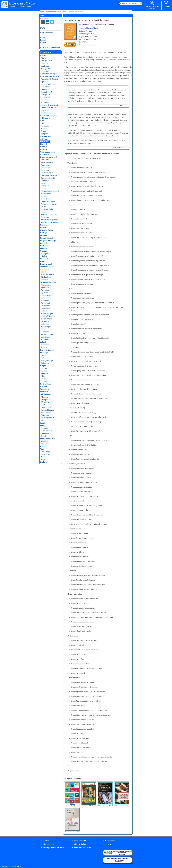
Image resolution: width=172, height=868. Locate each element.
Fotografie (45, 126)
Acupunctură (46, 285)
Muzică (44, 129)
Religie (43, 366)
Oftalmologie (46, 277)
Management (46, 69)
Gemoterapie (46, 303)
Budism (44, 368)
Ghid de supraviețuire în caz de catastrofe (72, 806)
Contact (46, 841)
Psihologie (44, 353)
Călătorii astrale (47, 402)
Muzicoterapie (46, 319)
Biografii (44, 144)
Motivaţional (46, 199)
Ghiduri (43, 251)
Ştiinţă (43, 426)
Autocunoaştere (47, 162)
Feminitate (45, 181)
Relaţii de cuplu (47, 209)
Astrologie (44, 139)
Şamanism (45, 415)
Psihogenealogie (47, 360)
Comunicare (45, 168)
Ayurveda (44, 293)
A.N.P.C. (109, 844)
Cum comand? (80, 841)
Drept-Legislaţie (47, 230)
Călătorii (44, 149)
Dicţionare (44, 225)
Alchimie (44, 397)
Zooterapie (45, 340)
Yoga (42, 449)
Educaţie (44, 235)
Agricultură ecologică (49, 74)
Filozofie (44, 248)
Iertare (43, 183)
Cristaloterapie (46, 295)
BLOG (43, 28)
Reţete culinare (47, 113)
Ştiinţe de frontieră (48, 439)
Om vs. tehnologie (48, 201)
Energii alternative (48, 238)
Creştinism (45, 371)
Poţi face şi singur (47, 350)
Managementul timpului (50, 191)
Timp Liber (45, 444)
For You (89, 31)
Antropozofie (46, 400)
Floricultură (45, 87)
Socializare (45, 217)
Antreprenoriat (46, 61)
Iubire (43, 188)
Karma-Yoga (46, 454)
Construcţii (45, 155)
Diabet (43, 272)
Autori (43, 37)
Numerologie (46, 407)
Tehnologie (44, 441)
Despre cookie (111, 841)
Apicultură (45, 82)
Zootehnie (45, 102)
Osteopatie (45, 321)
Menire (44, 196)
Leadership (45, 66)
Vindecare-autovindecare (50, 222)
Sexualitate (45, 389)
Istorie (43, 261)
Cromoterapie (46, 298)
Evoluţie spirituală (48, 178)
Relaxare (44, 212)
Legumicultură (46, 92)
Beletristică (45, 142)
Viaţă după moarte (48, 418)
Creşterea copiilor (48, 173)
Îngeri (43, 405)
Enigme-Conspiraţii (48, 241)
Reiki (43, 329)
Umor (42, 446)
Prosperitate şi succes (49, 204)
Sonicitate (44, 392)
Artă (42, 121)
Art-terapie (45, 290)
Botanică (44, 147)
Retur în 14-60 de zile (83, 847)
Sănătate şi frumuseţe (49, 214)
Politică (43, 342)
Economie (45, 428)
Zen (42, 420)
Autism (44, 355)
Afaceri (43, 55)
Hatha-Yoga (45, 452)
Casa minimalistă (72, 832)
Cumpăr (71, 45)
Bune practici (46, 254)
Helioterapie (46, 306)
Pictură (44, 131)
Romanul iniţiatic (47, 410)
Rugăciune (45, 332)
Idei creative (45, 259)
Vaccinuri (44, 280)
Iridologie (45, 311)
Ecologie (43, 233)
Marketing (45, 71)
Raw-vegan (45, 110)
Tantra (43, 457)
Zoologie (44, 462)
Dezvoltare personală (49, 157)
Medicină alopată (47, 267)
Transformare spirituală (50, 220)
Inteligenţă (45, 186)
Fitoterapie (45, 300)
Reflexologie (46, 327)
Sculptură (44, 134)
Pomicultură (45, 97)
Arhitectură (45, 118)
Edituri (43, 40)
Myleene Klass (92, 28)
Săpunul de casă (121, 806)
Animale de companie (49, 115)
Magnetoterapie (47, 313)
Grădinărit (45, 89)
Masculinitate (46, 194)
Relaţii (43, 207)
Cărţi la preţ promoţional (50, 47)
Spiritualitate (45, 394)
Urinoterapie (46, 337)
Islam (43, 376)
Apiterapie (45, 287)
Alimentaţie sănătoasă (49, 105)
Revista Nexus (46, 384)
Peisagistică (45, 95)
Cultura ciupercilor (48, 84)
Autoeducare (46, 165)
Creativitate (45, 170)
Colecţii (43, 43)
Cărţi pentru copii (47, 152)
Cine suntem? (48, 844)
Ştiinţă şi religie (47, 381)
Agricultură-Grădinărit (50, 76)
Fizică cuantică (47, 431)
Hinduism (45, 373)
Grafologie (45, 433)
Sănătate (44, 387)
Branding (44, 63)
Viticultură (45, 100)
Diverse (43, 228)
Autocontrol (45, 160)
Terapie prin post (47, 334)
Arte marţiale (46, 136)
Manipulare (45, 345)
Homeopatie (45, 308)
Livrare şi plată (80, 844)
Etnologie (44, 243)
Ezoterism (44, 246)
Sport (42, 423)
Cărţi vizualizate (47, 33)
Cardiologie (45, 269)
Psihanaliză (45, 358)
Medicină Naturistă (48, 282)
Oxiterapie (45, 324)
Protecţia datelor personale (54, 847)
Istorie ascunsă (46, 264)
